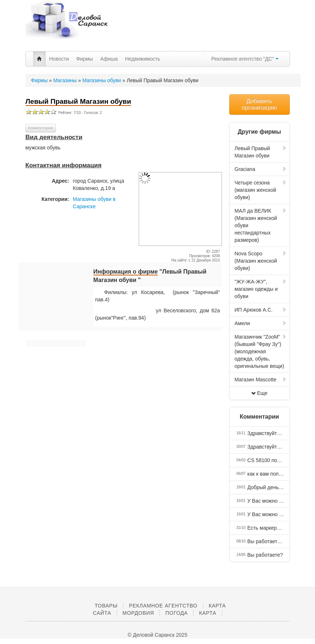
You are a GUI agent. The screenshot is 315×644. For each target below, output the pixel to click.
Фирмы (85, 59)
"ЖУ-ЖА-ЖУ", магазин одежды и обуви (261, 289)
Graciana (261, 169)
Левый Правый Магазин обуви (261, 152)
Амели (261, 323)
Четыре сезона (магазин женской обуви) (261, 190)
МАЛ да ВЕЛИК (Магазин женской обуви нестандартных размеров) (261, 225)
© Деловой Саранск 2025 (157, 635)
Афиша (109, 59)
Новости (59, 59)
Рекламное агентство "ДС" (245, 59)
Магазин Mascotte (261, 380)
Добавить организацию (259, 104)
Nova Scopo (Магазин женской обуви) (261, 261)
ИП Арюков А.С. (261, 310)
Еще (259, 393)
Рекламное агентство (163, 606)
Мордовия (138, 613)
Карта (208, 613)
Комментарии (41, 128)
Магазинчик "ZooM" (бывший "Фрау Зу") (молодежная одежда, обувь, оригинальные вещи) (261, 351)
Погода (176, 613)
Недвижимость (143, 59)
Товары (106, 606)
